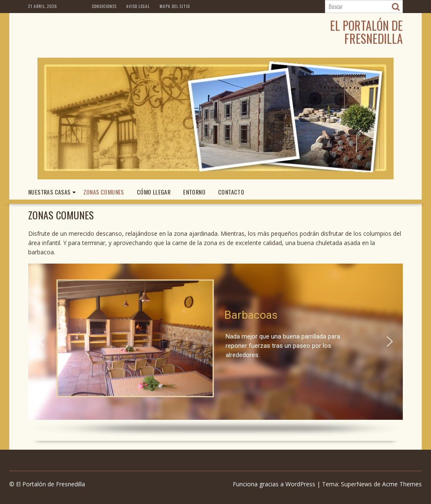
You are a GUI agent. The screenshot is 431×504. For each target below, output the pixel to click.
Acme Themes (402, 484)
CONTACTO (231, 192)
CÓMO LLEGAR (154, 192)
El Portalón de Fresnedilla (366, 32)
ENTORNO (194, 192)
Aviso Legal (138, 6)
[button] (41, 341)
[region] (215, 350)
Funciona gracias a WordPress (274, 484)
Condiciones (104, 6)
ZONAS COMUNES (104, 192)
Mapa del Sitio (175, 6)
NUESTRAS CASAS (49, 192)
